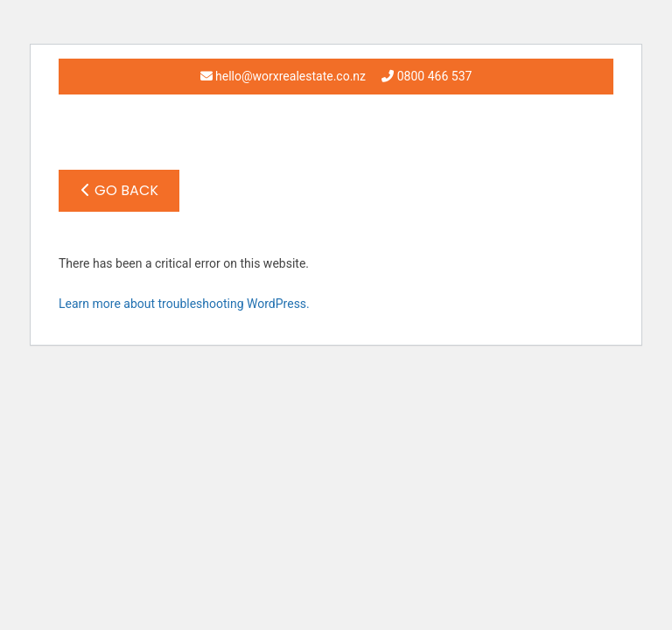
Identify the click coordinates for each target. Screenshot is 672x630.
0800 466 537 (427, 76)
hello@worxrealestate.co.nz (283, 76)
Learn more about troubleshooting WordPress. (184, 304)
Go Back (119, 190)
